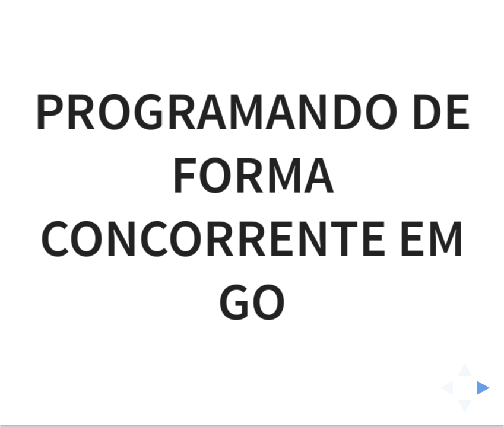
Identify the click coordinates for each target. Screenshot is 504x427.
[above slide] (465, 366)
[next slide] (487, 388)
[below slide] (465, 410)
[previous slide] (443, 388)
